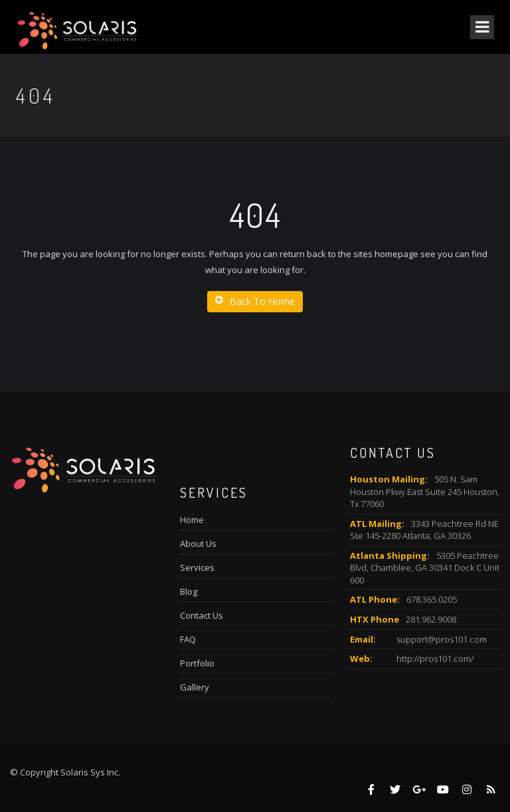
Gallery (195, 687)
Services (197, 567)
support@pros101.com (442, 639)
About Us (198, 544)
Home (192, 520)
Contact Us (202, 615)
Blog (189, 591)
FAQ (188, 639)
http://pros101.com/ (435, 659)
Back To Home (255, 301)
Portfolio (197, 663)
